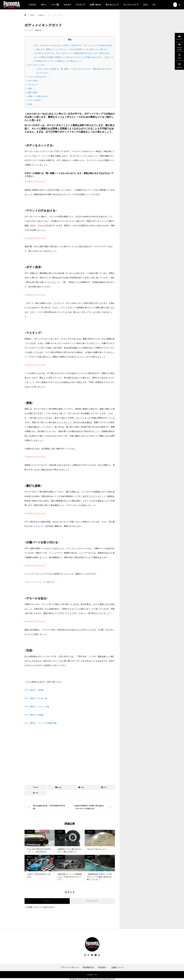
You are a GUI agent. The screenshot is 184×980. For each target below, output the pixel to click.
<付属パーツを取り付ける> (37, 96)
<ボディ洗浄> (32, 81)
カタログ (67, 5)
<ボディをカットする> (35, 65)
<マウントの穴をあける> (36, 77)
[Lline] (81, 787)
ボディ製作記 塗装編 (34, 715)
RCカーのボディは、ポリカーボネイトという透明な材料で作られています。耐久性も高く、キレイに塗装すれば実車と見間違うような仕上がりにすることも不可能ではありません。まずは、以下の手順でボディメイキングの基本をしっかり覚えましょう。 (73, 57)
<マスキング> (32, 85)
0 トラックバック (92, 901)
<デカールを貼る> (34, 100)
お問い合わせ (95, 5)
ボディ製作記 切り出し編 (36, 698)
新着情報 (33, 5)
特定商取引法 (88, 967)
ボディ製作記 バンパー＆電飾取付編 (40, 723)
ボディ (44, 5)
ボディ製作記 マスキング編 (37, 707)
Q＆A (146, 5)
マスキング (80, 5)
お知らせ (38, 30)
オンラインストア (131, 5)
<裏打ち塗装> (32, 92)
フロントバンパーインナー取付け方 (40, 582)
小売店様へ (102, 967)
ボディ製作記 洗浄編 (34, 690)
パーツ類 (55, 5)
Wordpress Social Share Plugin (81, 979)
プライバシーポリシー (70, 967)
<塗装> (29, 88)
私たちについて (112, 5)
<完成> (29, 104)
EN (154, 5)
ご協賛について (117, 967)
